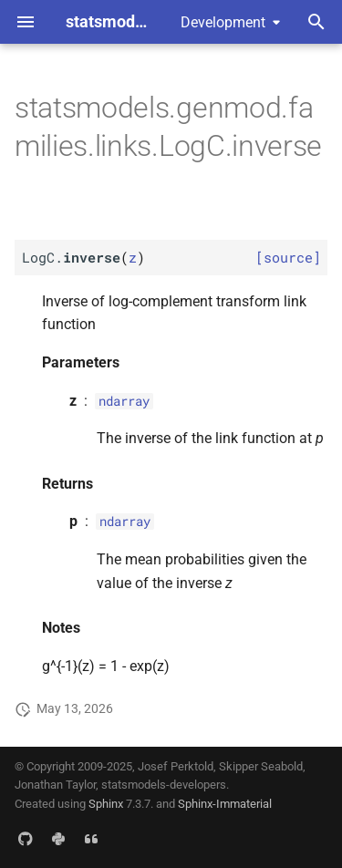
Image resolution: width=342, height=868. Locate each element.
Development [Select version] (223, 22)
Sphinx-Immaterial (225, 804)
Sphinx (106, 804)
